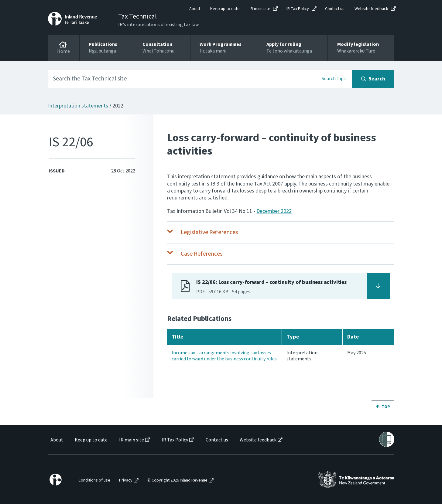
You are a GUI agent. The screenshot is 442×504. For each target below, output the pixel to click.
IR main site (260, 9)
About (195, 9)
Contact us (335, 9)
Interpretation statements (78, 106)
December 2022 (274, 211)
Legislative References (209, 232)
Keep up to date (225, 9)
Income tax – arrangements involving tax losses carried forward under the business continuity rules (224, 356)
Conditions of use (94, 480)
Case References (202, 254)
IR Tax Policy (298, 9)
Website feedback (371, 9)
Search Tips (334, 79)
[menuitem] (56, 440)
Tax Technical (137, 16)
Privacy (126, 480)
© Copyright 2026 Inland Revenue (177, 480)
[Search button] (373, 79)
